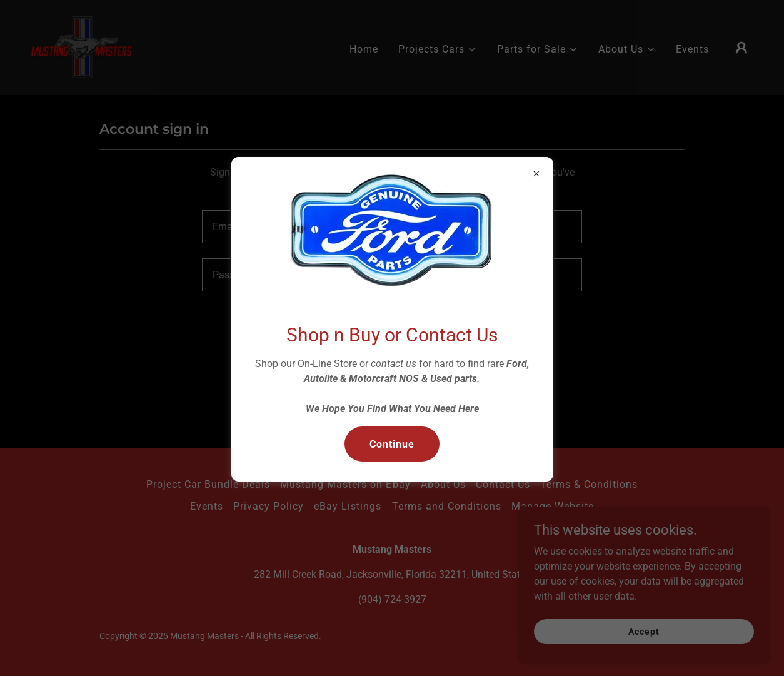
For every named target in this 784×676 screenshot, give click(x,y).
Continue (392, 444)
